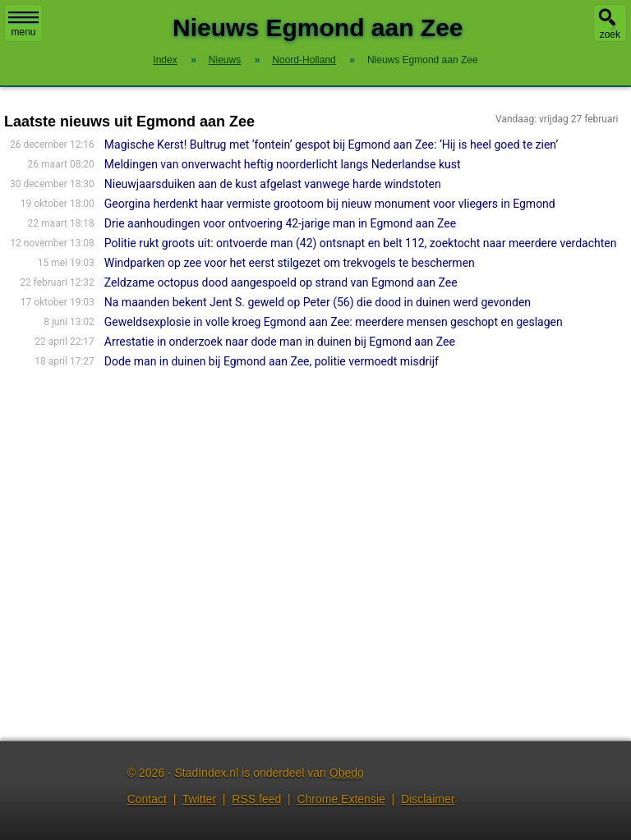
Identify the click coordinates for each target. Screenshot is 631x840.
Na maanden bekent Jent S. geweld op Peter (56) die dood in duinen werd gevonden (318, 302)
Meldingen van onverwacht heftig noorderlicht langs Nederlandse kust (283, 164)
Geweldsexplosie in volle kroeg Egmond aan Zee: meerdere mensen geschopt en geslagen (334, 322)
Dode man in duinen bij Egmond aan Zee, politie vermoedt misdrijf (272, 361)
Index (165, 60)
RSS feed (256, 799)
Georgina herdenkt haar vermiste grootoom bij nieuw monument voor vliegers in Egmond (330, 204)
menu (23, 25)
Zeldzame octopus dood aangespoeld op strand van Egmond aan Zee (281, 282)
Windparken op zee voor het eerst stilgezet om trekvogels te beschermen (290, 263)
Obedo (347, 773)
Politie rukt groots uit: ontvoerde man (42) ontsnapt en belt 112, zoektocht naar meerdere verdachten (361, 243)
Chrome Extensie (341, 799)
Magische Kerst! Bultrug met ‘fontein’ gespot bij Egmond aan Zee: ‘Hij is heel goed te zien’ (332, 145)
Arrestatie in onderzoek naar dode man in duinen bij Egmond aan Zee (280, 342)
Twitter (199, 799)
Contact (147, 799)
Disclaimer (428, 799)
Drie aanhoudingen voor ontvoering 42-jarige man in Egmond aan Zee (280, 223)
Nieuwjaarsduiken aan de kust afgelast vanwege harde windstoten (273, 184)
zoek (610, 34)
